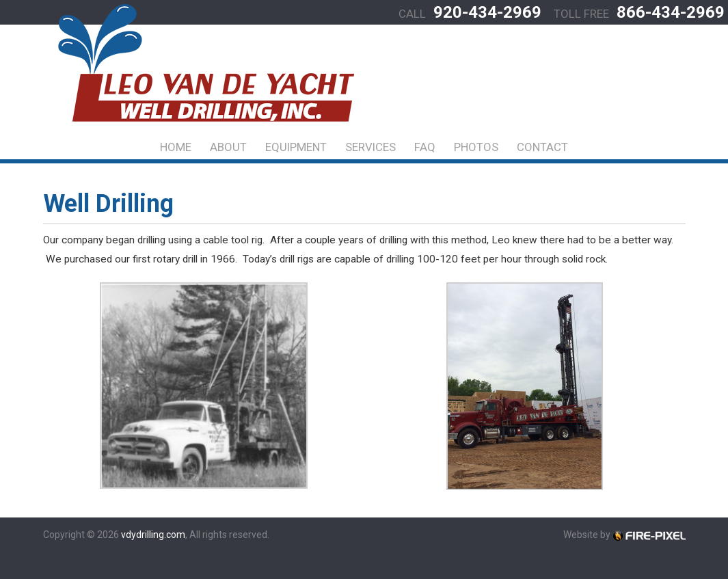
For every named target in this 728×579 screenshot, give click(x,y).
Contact (542, 147)
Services (370, 147)
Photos (476, 147)
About (228, 147)
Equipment (296, 147)
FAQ (425, 147)
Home (176, 147)
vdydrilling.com (153, 535)
